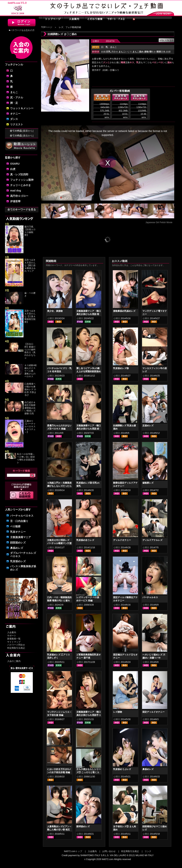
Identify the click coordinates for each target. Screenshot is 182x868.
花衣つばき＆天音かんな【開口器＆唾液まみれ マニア (30, 265)
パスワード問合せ (16, 645)
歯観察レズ (148, 483)
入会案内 (12, 632)
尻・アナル (17, 97)
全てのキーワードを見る (22, 209)
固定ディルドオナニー (154, 712)
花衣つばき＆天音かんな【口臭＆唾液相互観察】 (30, 316)
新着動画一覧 (14, 639)
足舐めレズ (148, 426)
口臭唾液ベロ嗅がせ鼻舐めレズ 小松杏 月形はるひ (30, 389)
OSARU (15, 164)
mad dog (16, 191)
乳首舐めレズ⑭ (121, 368)
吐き (153, 52)
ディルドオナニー (122, 540)
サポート (12, 636)
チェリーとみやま (21, 185)
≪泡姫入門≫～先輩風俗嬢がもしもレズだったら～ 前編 (59, 486)
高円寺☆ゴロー (19, 196)
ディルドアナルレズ (152, 540)
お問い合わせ (109, 851)
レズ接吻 (118, 712)
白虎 (13, 169)
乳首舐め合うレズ (85, 540)
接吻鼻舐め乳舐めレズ (124, 311)
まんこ (14, 92)
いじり (125, 52)
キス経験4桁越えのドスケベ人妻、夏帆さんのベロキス (31, 371)
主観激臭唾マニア (21, 537)
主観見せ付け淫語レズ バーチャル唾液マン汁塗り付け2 (59, 543)
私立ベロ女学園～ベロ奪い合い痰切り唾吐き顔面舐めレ (26, 458)
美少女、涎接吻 (55, 311)
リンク (148, 851)
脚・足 (14, 103)
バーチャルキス (150, 597)
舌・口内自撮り (19, 521)
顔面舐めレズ (18, 543)
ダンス (14, 119)
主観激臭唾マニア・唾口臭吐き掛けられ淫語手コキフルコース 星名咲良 (89, 715)
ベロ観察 (15, 526)
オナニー (15, 114)
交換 (161, 52)
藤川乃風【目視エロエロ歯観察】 (30, 231)
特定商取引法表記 (16, 648)
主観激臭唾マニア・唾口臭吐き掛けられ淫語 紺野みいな (89, 429)
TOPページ (47, 27)
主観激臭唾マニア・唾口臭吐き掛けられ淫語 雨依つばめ (89, 314)
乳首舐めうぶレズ (122, 769)
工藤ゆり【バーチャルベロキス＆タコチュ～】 (30, 426)
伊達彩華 (15, 201)
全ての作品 (22, 131)
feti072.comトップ (73, 851)
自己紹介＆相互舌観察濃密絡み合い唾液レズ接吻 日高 (30, 408)
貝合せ (115, 52)
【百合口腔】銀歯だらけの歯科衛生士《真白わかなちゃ (30, 351)
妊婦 (103, 52)
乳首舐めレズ (18, 561)
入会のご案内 (14, 661)
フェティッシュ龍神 (22, 180)
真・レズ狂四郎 (19, 174)
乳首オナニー (18, 532)
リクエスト (17, 124)
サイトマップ (14, 642)
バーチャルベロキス (22, 516)
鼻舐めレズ (17, 548)
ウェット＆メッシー (22, 108)
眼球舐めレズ (83, 826)
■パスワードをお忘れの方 (22, 30)
